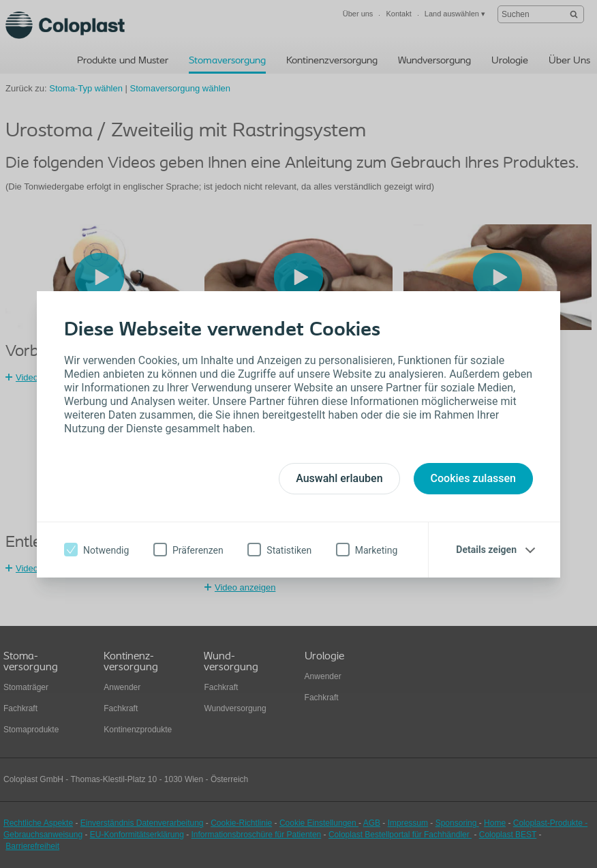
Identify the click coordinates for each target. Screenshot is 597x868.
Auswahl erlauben (339, 478)
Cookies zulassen (473, 478)
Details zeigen (486, 550)
